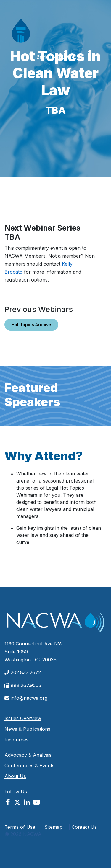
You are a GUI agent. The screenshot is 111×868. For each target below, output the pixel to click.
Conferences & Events (29, 766)
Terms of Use (20, 827)
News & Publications (27, 729)
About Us (15, 776)
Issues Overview (23, 718)
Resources (16, 740)
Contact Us (84, 827)
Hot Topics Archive (31, 325)
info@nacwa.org (29, 698)
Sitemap (53, 827)
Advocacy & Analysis (28, 755)
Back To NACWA (56, 57)
